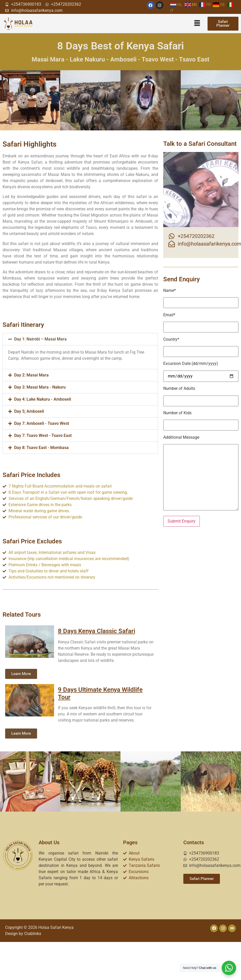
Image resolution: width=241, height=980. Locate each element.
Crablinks (33, 934)
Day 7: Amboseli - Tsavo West (42, 423)
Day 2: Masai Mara (31, 375)
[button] (197, 23)
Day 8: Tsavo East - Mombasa (41, 448)
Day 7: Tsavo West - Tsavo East (43, 435)
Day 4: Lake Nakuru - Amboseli (43, 399)
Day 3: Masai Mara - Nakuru (40, 387)
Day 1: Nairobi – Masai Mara (40, 339)
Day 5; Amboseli (29, 411)
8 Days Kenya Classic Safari (97, 631)
